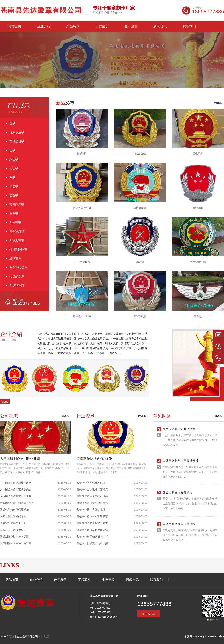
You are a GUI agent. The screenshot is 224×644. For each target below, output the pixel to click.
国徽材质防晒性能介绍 (13, 516)
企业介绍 (44, 26)
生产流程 (131, 26)
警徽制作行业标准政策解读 (92, 516)
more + (219, 103)
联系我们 (189, 26)
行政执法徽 (17, 132)
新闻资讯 (160, 26)
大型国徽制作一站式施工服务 (17, 503)
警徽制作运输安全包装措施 (92, 503)
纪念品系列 (17, 276)
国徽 (12, 150)
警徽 (12, 123)
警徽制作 (82, 153)
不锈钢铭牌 (17, 285)
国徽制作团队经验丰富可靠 (16, 543)
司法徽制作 (198, 208)
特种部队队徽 (18, 249)
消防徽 (14, 186)
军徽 (12, 177)
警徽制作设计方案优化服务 (92, 510)
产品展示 (73, 26)
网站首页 (15, 26)
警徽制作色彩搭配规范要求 (92, 523)
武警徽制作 (140, 316)
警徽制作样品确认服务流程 (92, 537)
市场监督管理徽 (82, 208)
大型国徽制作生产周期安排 (181, 461)
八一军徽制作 (82, 262)
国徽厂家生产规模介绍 (13, 530)
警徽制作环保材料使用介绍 (92, 530)
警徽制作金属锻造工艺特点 (92, 489)
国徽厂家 (198, 153)
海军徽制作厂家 (82, 316)
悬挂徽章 (15, 258)
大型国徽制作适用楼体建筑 (20, 459)
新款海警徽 (17, 240)
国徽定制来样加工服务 (13, 523)
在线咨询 (150, 614)
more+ (66, 416)
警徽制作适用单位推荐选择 (92, 496)
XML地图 (44, 637)
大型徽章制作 (198, 262)
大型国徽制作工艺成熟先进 (16, 489)
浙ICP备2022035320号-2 (209, 637)
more (5, 402)
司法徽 (14, 168)
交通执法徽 (17, 204)
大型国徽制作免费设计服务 (16, 496)
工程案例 (102, 26)
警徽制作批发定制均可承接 (92, 543)
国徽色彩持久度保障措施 (14, 510)
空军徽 (14, 213)
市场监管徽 (17, 141)
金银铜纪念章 (18, 267)
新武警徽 (15, 222)
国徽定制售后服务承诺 (178, 492)
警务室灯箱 (17, 231)
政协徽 (14, 159)
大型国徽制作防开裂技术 (179, 429)
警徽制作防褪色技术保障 (95, 459)
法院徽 (14, 195)
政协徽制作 (140, 208)
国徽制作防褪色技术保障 (14, 537)
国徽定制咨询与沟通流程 (179, 524)
